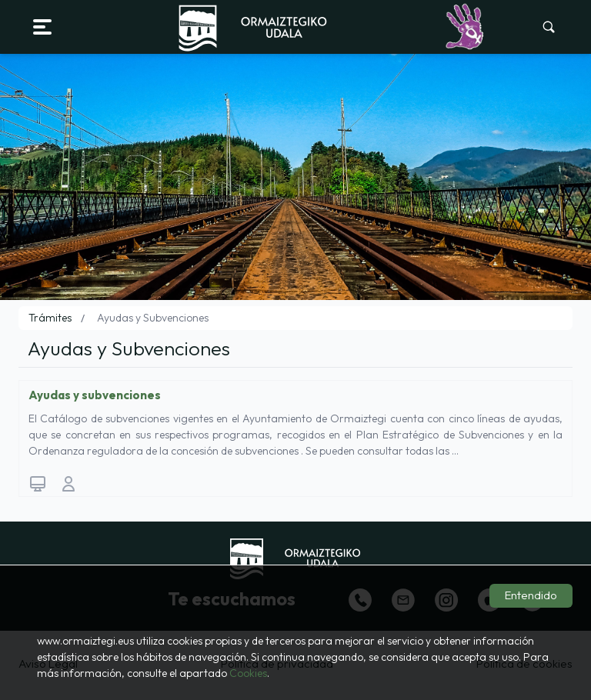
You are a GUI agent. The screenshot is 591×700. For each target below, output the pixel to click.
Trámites (50, 318)
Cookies (248, 673)
